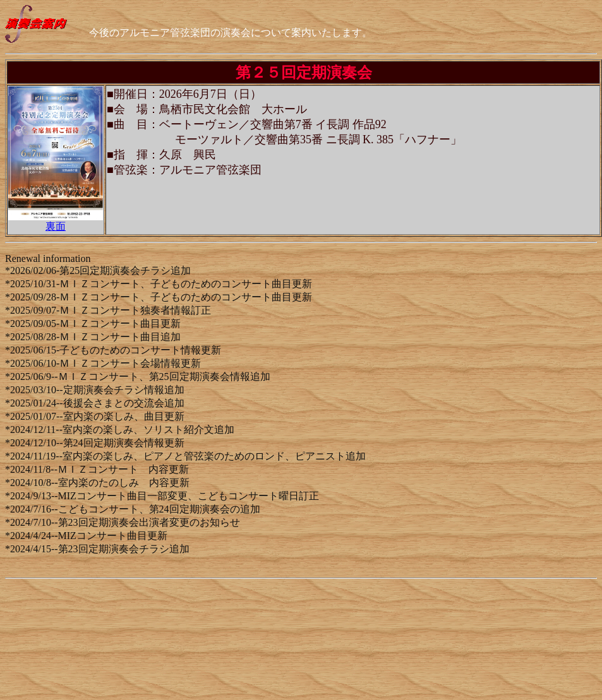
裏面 (56, 226)
